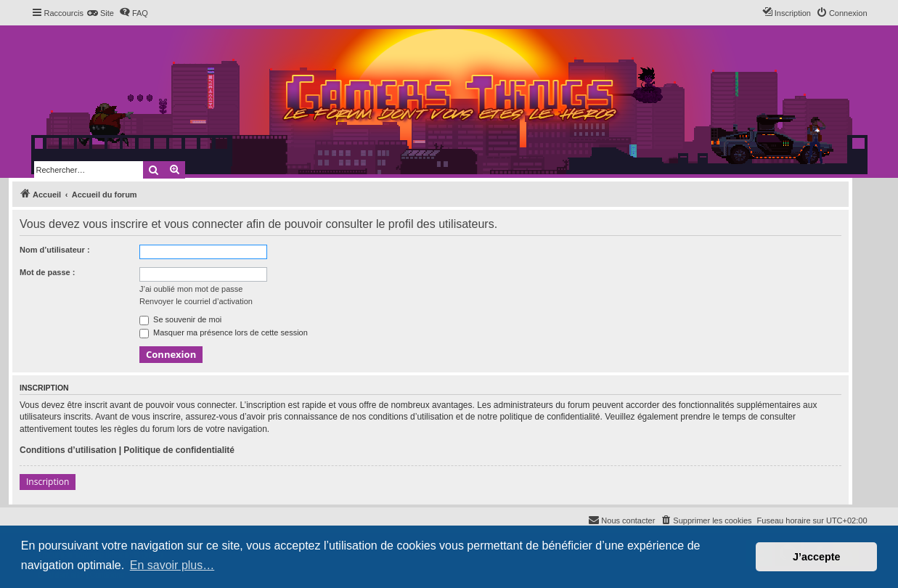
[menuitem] (101, 13)
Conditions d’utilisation (68, 450)
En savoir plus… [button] (172, 565)
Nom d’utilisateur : (55, 250)
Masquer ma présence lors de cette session (224, 332)
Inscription (48, 482)
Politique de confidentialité (179, 450)
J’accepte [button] (817, 557)
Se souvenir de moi (180, 319)
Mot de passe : (47, 272)
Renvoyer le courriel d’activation (196, 301)
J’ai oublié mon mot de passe (191, 289)
